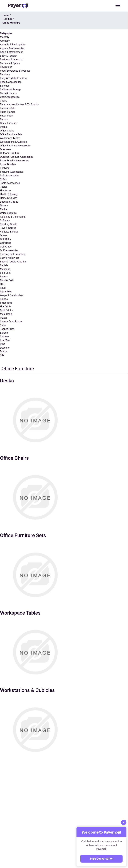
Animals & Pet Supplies (13, 45)
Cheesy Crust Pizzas (11, 321)
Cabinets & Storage (11, 89)
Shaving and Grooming (13, 254)
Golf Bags (5, 243)
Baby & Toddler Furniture (14, 78)
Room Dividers (8, 164)
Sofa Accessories (10, 176)
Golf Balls (5, 239)
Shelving (5, 168)
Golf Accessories (9, 250)
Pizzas (4, 318)
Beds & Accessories (11, 82)
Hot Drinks (6, 307)
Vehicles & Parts (9, 232)
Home (6, 15)
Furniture (5, 74)
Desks (3, 127)
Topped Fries (7, 329)
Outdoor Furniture (10, 153)
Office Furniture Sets (11, 134)
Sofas (3, 179)
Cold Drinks (6, 310)
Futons (4, 119)
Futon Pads (6, 116)
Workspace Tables (10, 138)
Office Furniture (8, 123)
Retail (3, 288)
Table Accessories (10, 183)
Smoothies (6, 303)
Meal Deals (6, 314)
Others (4, 235)
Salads (4, 299)
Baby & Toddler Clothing (13, 262)
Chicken (4, 336)
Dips (2, 344)
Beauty (4, 277)
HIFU (3, 284)
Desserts (5, 348)
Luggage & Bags (9, 202)
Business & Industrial (12, 59)
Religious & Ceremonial (13, 217)
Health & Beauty (9, 194)
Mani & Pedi (7, 280)
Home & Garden (9, 198)
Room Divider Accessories (14, 161)
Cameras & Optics (10, 63)
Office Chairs (7, 131)
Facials (4, 265)
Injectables (6, 292)
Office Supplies (8, 213)
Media (3, 209)
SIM (2, 355)
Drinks (4, 351)
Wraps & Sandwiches (12, 295)
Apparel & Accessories (12, 48)
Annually (5, 41)
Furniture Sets (8, 108)
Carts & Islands (8, 93)
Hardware (5, 190)
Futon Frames (8, 112)
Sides (3, 325)
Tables (4, 187)
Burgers (4, 333)
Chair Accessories (10, 97)
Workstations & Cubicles (13, 142)
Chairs (4, 101)
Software (5, 220)
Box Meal (5, 340)
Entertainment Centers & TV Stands (19, 104)
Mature (4, 205)
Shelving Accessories (12, 172)
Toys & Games (8, 228)
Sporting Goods (9, 224)
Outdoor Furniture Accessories (17, 157)
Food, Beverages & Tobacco (15, 71)
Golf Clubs (6, 247)
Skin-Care (5, 273)
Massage (5, 269)
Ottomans (5, 149)
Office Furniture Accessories (15, 146)
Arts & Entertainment (11, 52)
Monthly (5, 37)
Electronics (6, 67)
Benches (5, 86)
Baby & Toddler (8, 56)
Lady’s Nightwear (9, 258)
